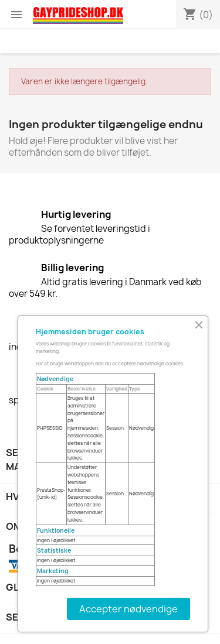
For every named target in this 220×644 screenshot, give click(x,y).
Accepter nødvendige (128, 609)
